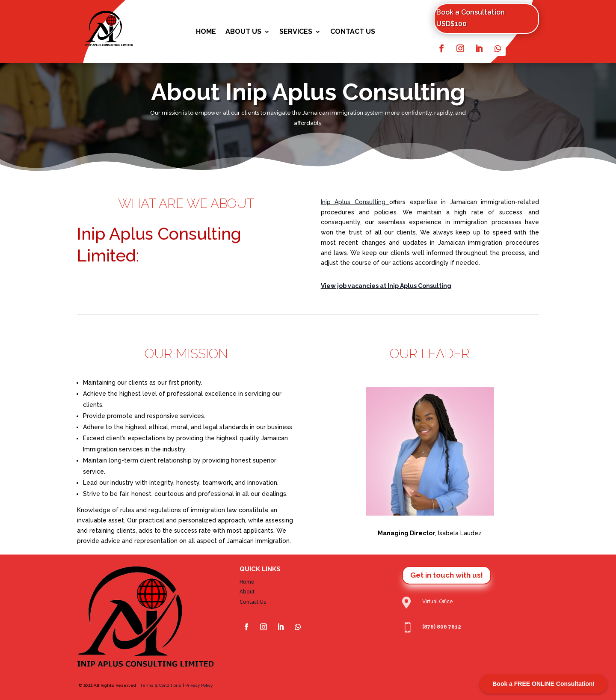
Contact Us (353, 32)
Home (206, 32)
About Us (243, 32)
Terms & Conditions (161, 685)
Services (296, 32)
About (247, 592)
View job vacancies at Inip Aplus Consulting (386, 286)
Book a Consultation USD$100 (471, 18)
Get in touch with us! (447, 575)
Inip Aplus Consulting (353, 202)
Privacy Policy (199, 685)
